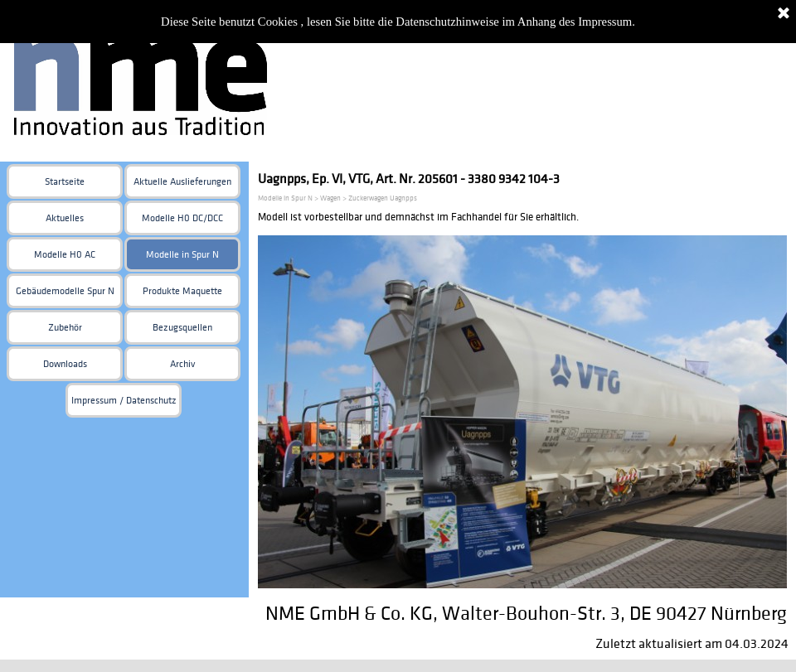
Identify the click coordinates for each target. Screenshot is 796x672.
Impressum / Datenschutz (124, 401)
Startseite (65, 182)
